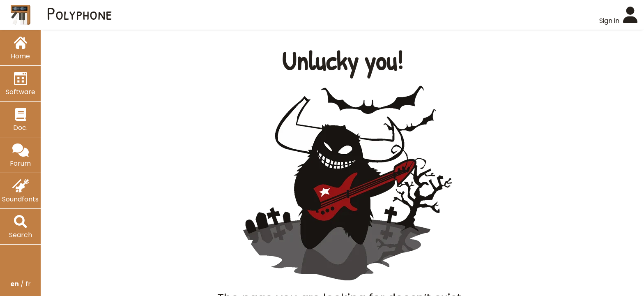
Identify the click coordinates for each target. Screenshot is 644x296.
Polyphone (80, 13)
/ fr (21, 284)
